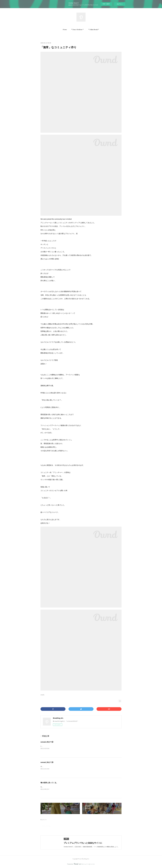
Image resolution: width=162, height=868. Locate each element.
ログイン (120, 4)
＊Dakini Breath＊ (94, 29)
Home (65, 29)
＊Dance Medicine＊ (77, 29)
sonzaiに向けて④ (47, 762)
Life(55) (42, 695)
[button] (65, 29)
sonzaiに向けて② (47, 742)
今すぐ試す (106, 4)
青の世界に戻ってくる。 (49, 783)
